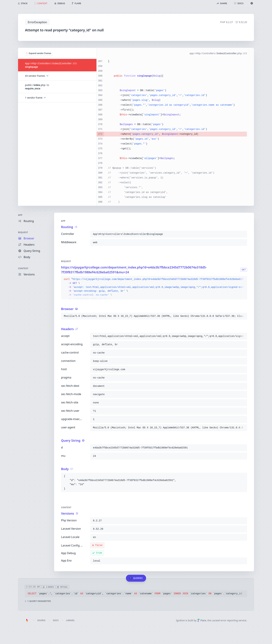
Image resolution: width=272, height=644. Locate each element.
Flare (202, 620)
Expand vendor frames (39, 53)
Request (23, 232)
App (20, 215)
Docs (56, 620)
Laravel (70, 620)
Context (23, 268)
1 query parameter (38, 601)
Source (41, 620)
